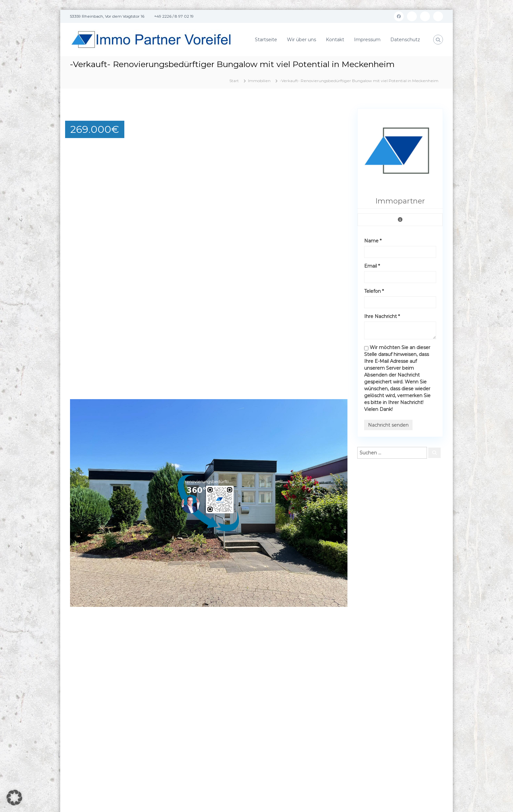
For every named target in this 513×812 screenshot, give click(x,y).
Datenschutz (405, 40)
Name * (373, 241)
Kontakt (335, 40)
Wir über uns (301, 40)
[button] (342, 114)
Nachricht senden (388, 425)
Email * (372, 266)
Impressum (367, 40)
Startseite (266, 40)
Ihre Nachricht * (382, 316)
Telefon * (374, 291)
